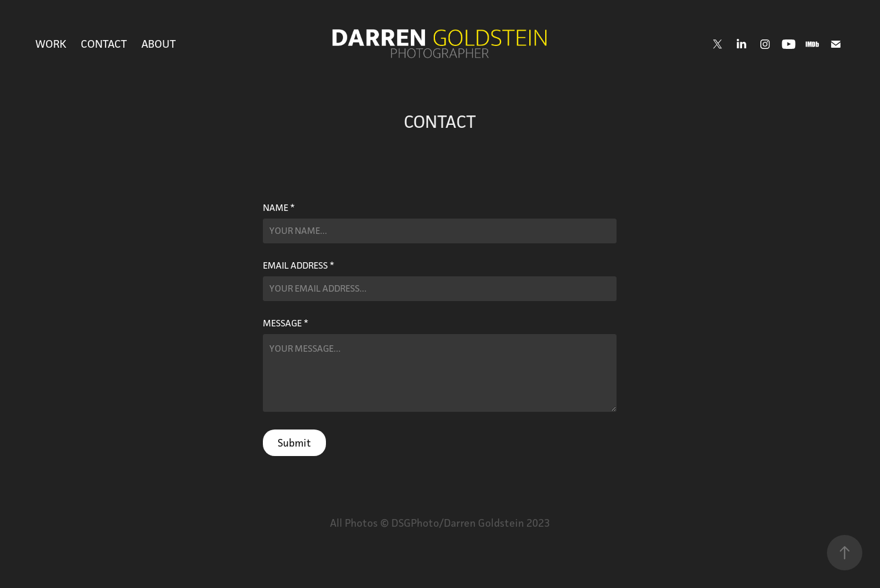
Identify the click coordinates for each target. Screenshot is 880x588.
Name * (279, 208)
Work (51, 44)
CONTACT (104, 44)
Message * (286, 323)
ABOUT (159, 44)
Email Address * (299, 266)
